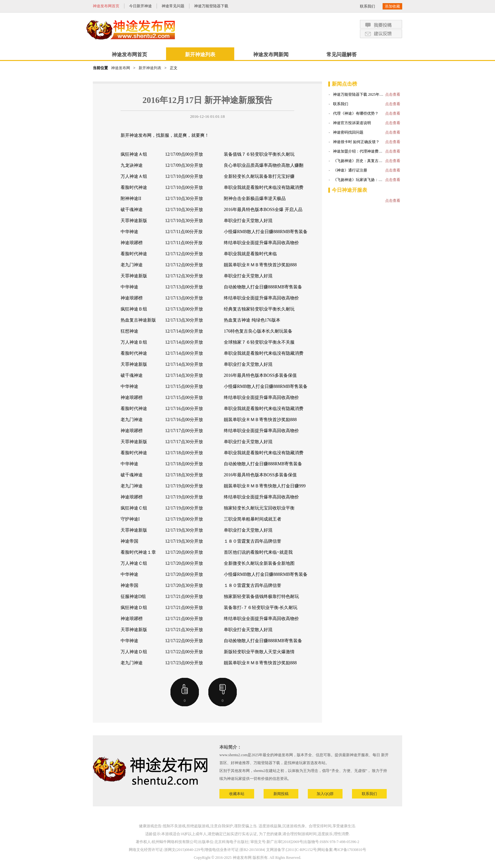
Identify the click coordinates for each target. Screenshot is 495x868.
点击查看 (393, 94)
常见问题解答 (342, 54)
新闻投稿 (281, 794)
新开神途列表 (200, 54)
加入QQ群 (325, 794)
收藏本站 (237, 794)
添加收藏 (392, 6)
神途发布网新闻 (271, 54)
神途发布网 (121, 68)
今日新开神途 (140, 6)
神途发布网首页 (106, 6)
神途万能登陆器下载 (211, 6)
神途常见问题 (173, 6)
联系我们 (367, 6)
